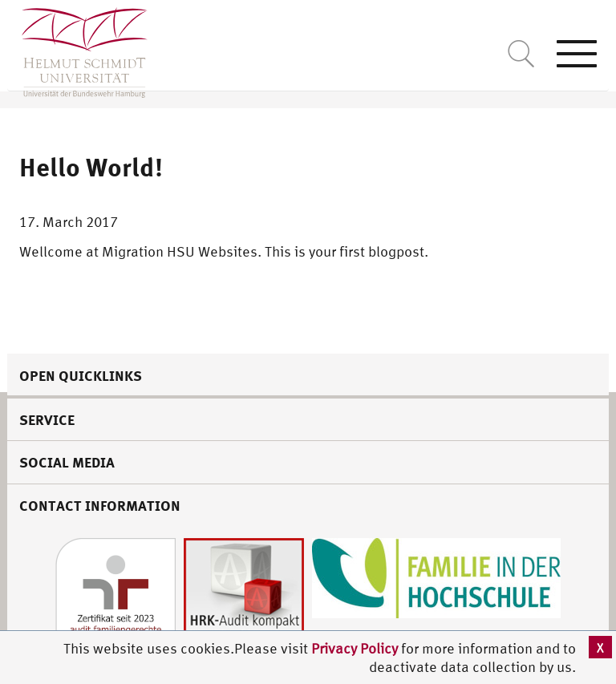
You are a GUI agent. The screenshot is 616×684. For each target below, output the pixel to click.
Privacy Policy (356, 648)
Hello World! (91, 167)
